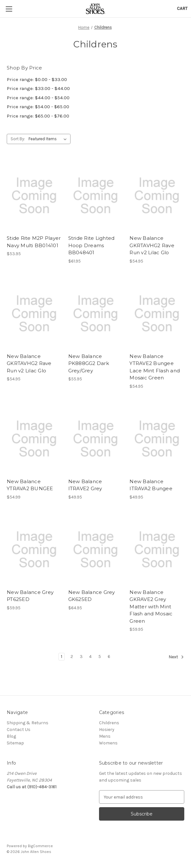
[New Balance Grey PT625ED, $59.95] (34, 550)
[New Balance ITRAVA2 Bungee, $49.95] (157, 439)
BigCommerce (40, 846)
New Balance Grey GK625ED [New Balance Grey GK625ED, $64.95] (92, 596)
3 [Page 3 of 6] (81, 657)
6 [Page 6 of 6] (109, 657)
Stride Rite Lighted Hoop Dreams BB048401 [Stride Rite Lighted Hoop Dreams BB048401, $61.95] (91, 245)
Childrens (109, 723)
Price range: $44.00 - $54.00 (38, 98)
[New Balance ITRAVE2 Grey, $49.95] (96, 439)
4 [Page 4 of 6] (90, 657)
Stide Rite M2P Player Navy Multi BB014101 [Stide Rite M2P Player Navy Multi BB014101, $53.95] (34, 242)
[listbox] (49, 139)
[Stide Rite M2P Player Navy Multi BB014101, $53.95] (34, 195)
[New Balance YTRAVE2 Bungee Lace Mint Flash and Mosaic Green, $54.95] (157, 314)
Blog (11, 736)
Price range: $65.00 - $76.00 (38, 116)
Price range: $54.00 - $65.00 (38, 107)
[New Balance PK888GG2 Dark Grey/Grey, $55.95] (96, 314)
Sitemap (15, 743)
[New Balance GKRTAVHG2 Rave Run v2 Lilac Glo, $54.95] (157, 195)
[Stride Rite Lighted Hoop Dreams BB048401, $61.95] (96, 195)
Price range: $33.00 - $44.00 (38, 88)
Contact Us (19, 730)
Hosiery (107, 730)
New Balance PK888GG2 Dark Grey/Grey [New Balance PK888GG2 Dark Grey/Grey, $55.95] (89, 363)
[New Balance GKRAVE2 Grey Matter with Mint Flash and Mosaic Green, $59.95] (157, 550)
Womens (108, 743)
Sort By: (18, 139)
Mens (105, 736)
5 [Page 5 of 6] (100, 657)
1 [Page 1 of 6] (62, 657)
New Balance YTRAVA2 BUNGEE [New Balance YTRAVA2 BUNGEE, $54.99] (30, 485)
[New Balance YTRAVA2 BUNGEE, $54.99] (34, 439)
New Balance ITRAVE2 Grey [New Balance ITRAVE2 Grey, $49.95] (85, 485)
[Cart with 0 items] (182, 8)
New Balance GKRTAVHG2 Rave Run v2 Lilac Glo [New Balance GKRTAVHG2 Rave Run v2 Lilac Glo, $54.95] (152, 245)
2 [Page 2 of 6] (72, 657)
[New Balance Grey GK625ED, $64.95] (96, 550)
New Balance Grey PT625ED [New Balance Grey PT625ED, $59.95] (30, 596)
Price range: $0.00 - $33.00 (37, 79)
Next (176, 657)
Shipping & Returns (28, 723)
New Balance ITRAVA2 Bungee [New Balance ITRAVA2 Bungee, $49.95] (151, 485)
